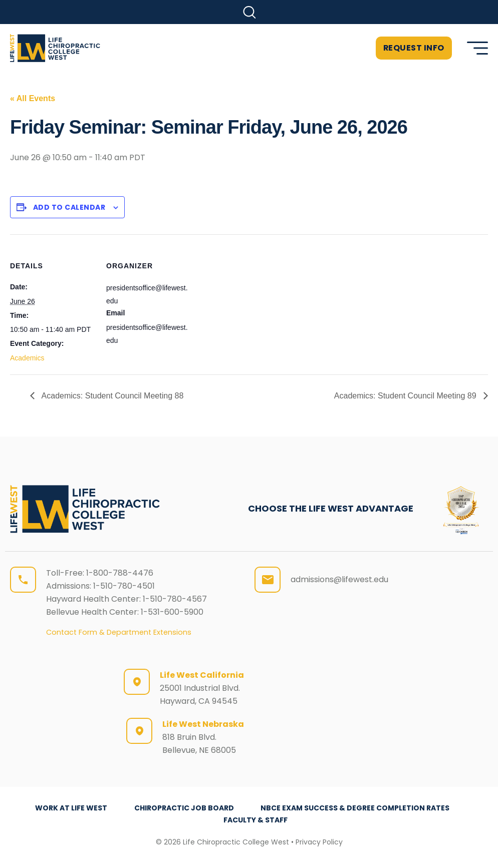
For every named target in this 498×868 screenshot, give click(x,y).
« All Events (33, 98)
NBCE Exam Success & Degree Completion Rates (355, 808)
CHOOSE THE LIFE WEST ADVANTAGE (331, 508)
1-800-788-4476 (120, 573)
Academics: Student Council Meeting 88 (111, 396)
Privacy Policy (319, 842)
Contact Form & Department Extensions (119, 632)
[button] (249, 12)
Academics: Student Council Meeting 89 (406, 396)
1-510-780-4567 (175, 599)
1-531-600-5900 (172, 612)
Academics (27, 358)
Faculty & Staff (256, 820)
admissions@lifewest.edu (339, 579)
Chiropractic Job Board (184, 808)
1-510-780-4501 (124, 586)
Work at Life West (71, 808)
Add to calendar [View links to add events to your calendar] (69, 207)
